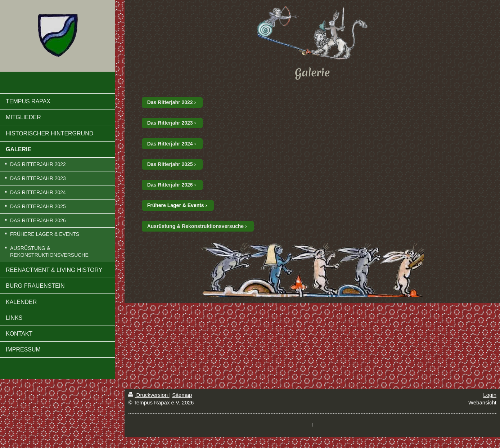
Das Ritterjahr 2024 (170, 144)
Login (490, 395)
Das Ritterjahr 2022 (170, 102)
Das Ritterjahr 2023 (170, 123)
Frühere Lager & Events (176, 205)
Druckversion (149, 395)
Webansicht (482, 402)
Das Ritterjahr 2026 (170, 185)
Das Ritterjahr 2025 (170, 164)
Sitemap (182, 395)
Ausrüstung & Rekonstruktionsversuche (195, 226)
